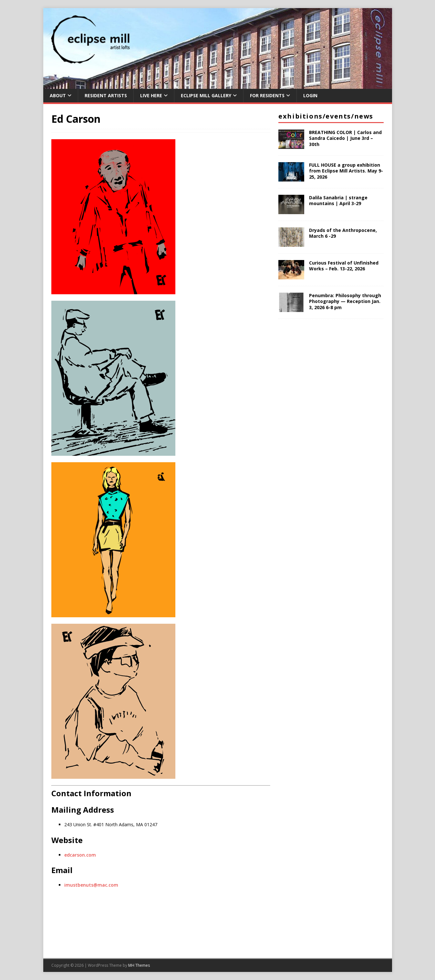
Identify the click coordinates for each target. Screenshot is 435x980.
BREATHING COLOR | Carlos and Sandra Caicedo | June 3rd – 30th (345, 138)
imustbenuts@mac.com (91, 885)
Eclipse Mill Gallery (206, 95)
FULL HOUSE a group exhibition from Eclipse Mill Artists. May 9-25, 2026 (346, 171)
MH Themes (139, 965)
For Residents (267, 95)
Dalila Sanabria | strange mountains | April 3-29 (338, 200)
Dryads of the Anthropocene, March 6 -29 (343, 233)
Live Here (151, 95)
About (58, 95)
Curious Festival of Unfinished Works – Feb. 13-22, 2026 (344, 266)
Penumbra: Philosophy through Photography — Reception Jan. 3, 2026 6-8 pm (345, 301)
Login (310, 95)
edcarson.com (80, 855)
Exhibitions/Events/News (326, 116)
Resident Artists (106, 95)
